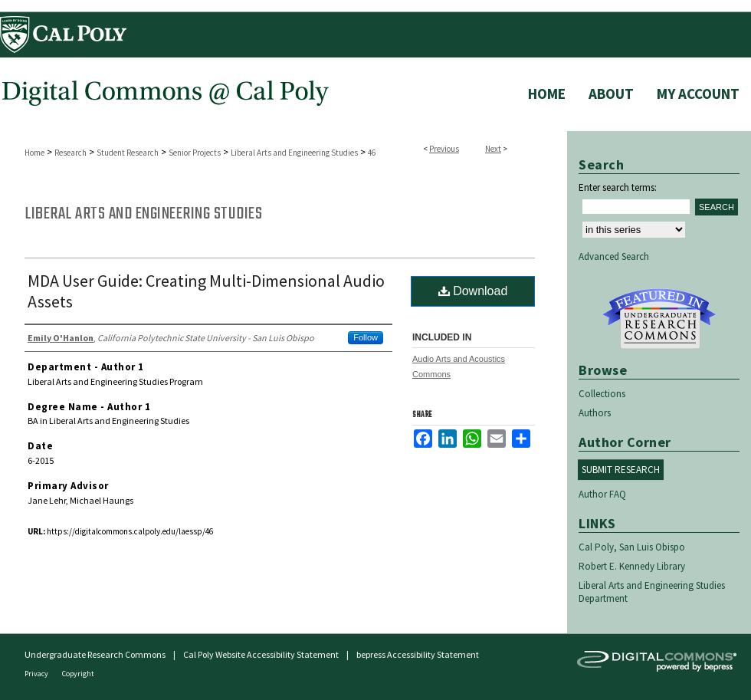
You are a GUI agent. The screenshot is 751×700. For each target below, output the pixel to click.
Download (473, 291)
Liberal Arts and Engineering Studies (294, 153)
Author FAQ (602, 494)
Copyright (78, 674)
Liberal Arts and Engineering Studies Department (652, 592)
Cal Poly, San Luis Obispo (632, 547)
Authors (595, 413)
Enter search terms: (618, 187)
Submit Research (621, 470)
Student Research (128, 153)
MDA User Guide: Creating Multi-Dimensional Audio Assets (206, 291)
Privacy (37, 674)
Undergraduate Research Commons (659, 319)
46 (372, 153)
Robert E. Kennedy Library (632, 566)
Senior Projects (195, 153)
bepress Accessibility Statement (418, 654)
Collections (602, 394)
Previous (444, 149)
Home (34, 153)
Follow (366, 337)
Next (493, 149)
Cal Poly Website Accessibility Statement (261, 654)
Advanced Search (614, 256)
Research (71, 153)
